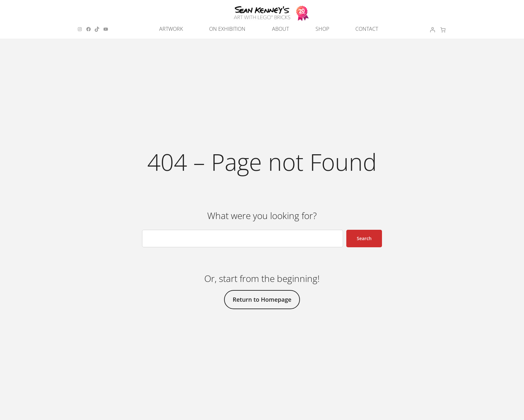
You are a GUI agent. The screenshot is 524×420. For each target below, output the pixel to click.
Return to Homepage (262, 299)
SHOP (322, 29)
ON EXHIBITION (227, 29)
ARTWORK (171, 29)
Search (364, 238)
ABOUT (280, 29)
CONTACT (367, 29)
